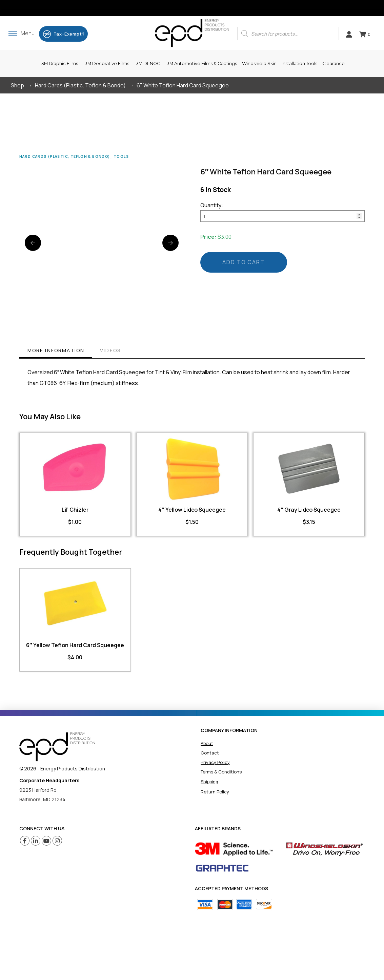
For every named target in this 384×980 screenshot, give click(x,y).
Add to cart (243, 262)
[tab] (56, 351)
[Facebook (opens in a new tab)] (25, 841)
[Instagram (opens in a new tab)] (57, 841)
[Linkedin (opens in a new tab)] (36, 841)
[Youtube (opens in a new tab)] (47, 841)
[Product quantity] (283, 216)
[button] (22, 33)
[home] (57, 747)
